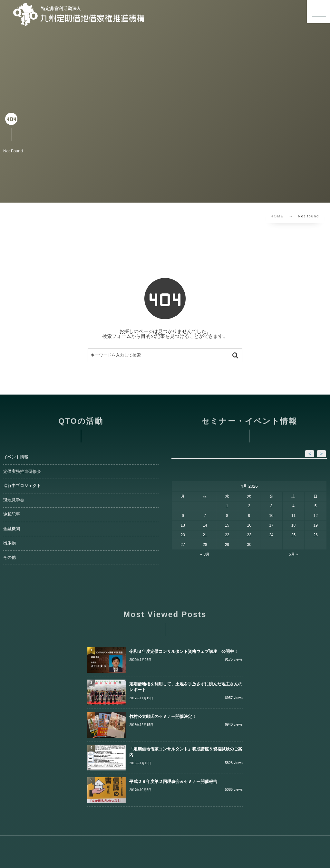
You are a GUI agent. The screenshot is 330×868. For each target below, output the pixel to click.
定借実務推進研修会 (22, 472)
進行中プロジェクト (22, 486)
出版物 (10, 543)
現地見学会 (14, 500)
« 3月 (205, 554)
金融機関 (12, 529)
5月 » (293, 554)
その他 (10, 558)
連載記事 (12, 514)
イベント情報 (16, 457)
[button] (318, 12)
